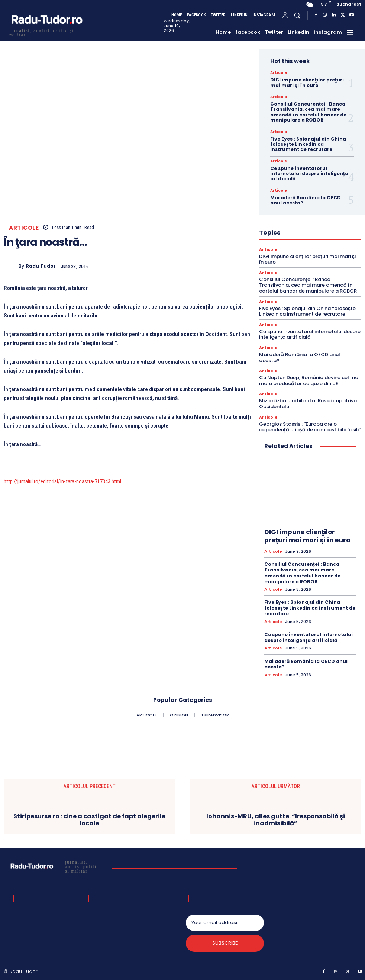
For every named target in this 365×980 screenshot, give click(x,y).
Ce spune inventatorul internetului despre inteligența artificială (309, 174)
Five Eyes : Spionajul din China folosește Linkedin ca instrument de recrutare (308, 144)
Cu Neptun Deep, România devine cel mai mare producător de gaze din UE (309, 381)
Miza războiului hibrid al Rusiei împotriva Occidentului (308, 404)
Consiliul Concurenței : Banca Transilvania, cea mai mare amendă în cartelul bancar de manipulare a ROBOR (308, 112)
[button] (297, 15)
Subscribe (225, 943)
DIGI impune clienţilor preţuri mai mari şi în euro (307, 82)
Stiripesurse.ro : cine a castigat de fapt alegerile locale (89, 820)
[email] (225, 923)
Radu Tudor (41, 266)
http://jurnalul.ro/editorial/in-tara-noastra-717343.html (62, 481)
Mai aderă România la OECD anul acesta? (306, 200)
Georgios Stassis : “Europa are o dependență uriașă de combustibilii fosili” (310, 427)
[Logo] (46, 32)
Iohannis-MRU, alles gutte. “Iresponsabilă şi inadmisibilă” (276, 820)
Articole (24, 228)
